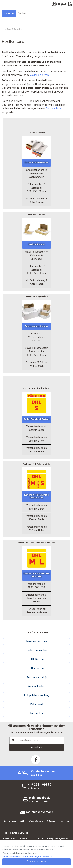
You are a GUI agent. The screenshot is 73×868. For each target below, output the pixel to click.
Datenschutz (10, 821)
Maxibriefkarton (39, 75)
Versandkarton (36, 686)
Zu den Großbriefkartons (36, 163)
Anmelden (36, 747)
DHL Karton (36, 659)
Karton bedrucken (37, 650)
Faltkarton (36, 713)
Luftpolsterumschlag (37, 695)
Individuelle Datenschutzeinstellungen (22, 857)
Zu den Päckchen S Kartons (37, 419)
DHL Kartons (53, 109)
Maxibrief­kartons (37, 245)
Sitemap (51, 821)
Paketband (37, 705)
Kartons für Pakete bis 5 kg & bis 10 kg (36, 575)
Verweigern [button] (47, 857)
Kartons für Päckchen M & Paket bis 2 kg (37, 497)
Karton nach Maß (36, 677)
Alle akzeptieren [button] (36, 862)
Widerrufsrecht (36, 821)
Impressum (64, 821)
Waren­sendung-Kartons (36, 326)
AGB (22, 821)
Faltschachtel (37, 668)
